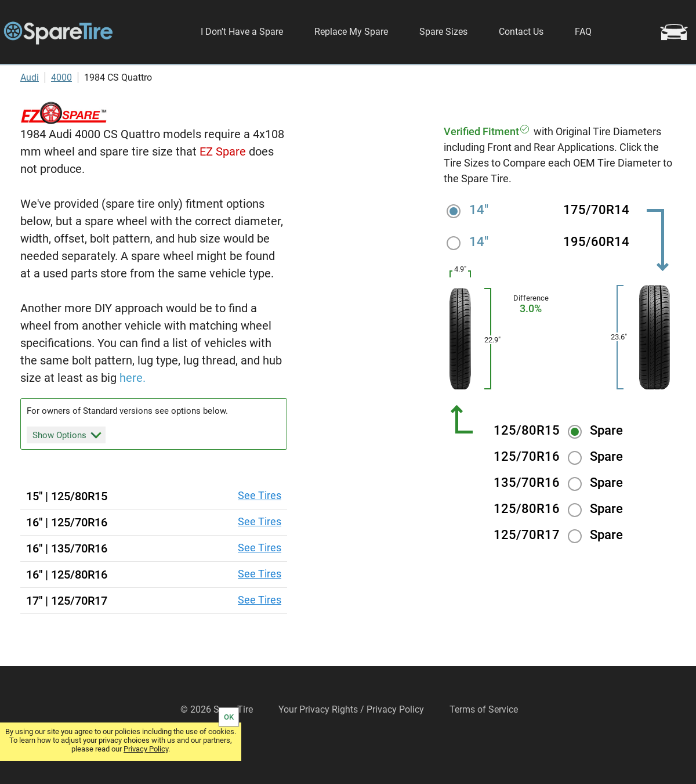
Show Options (67, 465)
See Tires (260, 527)
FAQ (583, 32)
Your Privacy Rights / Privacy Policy (351, 741)
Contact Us (521, 32)
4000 (61, 108)
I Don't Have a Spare (242, 32)
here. (133, 409)
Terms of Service (484, 741)
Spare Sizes (443, 32)
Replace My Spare (351, 32)
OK (229, 717)
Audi (30, 108)
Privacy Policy (146, 749)
